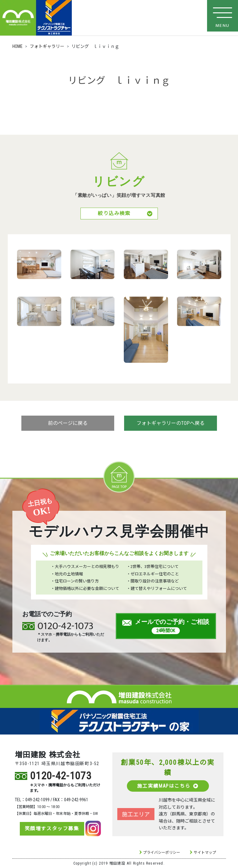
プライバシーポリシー (162, 853)
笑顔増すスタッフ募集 (50, 829)
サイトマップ (205, 853)
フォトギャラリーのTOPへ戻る (171, 424)
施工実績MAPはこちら (168, 786)
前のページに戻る (68, 424)
